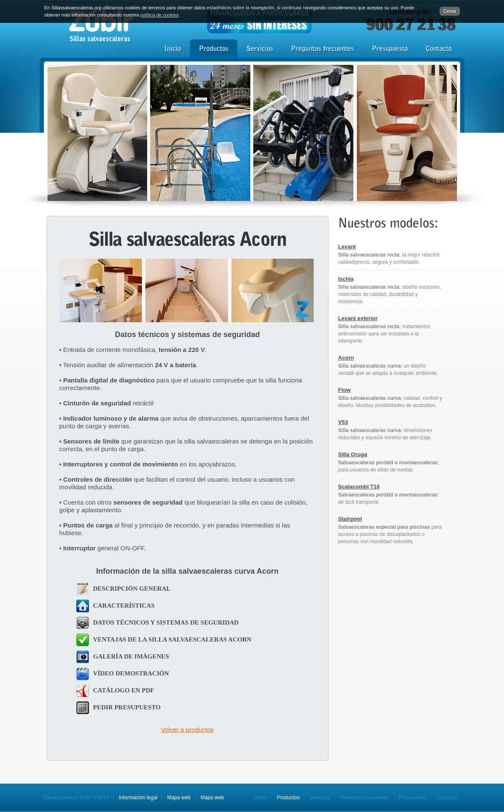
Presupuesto (413, 798)
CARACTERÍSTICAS (124, 606)
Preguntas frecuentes (364, 798)
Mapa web (179, 798)
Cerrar (450, 11)
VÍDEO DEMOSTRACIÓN (131, 673)
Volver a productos (187, 730)
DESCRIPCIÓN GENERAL (132, 589)
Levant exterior (358, 318)
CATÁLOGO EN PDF (124, 690)
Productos (288, 798)
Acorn (346, 358)
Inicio (261, 798)
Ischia (346, 279)
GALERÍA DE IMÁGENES (131, 656)
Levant (347, 247)
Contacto (447, 798)
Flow (345, 390)
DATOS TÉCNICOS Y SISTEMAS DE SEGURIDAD (166, 622)
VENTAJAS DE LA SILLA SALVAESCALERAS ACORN (173, 639)
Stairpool (350, 519)
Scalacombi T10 (359, 487)
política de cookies (160, 15)
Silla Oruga (353, 454)
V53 (343, 422)
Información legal (138, 798)
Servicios (320, 798)
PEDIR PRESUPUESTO (127, 707)
